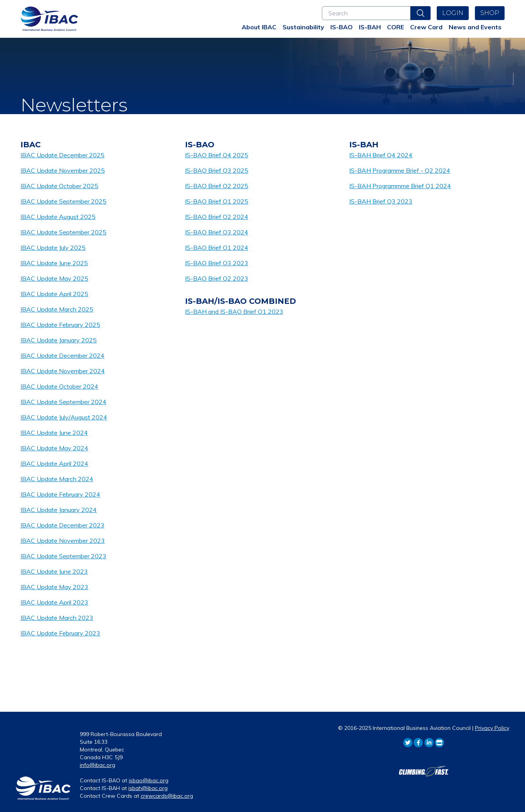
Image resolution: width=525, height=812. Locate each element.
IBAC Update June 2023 (54, 571)
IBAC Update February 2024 (60, 494)
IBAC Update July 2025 (53, 248)
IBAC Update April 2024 (54, 463)
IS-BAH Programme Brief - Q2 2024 (400, 170)
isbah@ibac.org (148, 788)
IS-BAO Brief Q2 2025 (217, 186)
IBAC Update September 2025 (63, 201)
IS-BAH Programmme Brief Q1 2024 (400, 186)
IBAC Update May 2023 (54, 587)
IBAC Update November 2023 (63, 541)
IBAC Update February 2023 (60, 633)
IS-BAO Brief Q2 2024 (217, 217)
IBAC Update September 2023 (63, 556)
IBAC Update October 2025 (59, 186)
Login (453, 13)
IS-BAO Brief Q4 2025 (217, 155)
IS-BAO (342, 27)
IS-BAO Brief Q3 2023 (217, 263)
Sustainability (303, 27)
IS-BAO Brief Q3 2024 (217, 232)
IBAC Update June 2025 (54, 263)
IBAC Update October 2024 (59, 386)
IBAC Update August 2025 (58, 217)
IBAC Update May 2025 (54, 278)
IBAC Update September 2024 (63, 402)
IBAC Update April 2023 (54, 602)
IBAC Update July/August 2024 (64, 417)
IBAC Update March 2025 (57, 309)
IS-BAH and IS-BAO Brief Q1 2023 (234, 312)
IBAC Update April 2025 (54, 294)
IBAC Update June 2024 (54, 433)
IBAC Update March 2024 (57, 479)
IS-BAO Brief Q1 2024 (217, 248)
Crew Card (426, 27)
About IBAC (259, 27)
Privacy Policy (492, 728)
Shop (490, 13)
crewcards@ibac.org (167, 796)
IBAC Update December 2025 (62, 155)
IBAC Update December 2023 (62, 525)
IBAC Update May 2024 (54, 448)
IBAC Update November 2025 (63, 170)
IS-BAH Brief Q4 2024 (381, 155)
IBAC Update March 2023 (57, 618)
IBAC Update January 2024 (59, 510)
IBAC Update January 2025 (59, 340)
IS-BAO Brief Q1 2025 (217, 201)
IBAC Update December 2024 (62, 355)
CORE (395, 27)
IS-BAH (370, 27)
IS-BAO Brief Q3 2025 (217, 170)
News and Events (475, 27)
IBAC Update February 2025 (60, 325)
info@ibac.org (98, 765)
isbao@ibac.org (149, 780)
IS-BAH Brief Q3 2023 (381, 201)
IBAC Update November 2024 (63, 371)
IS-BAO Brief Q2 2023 (217, 278)
